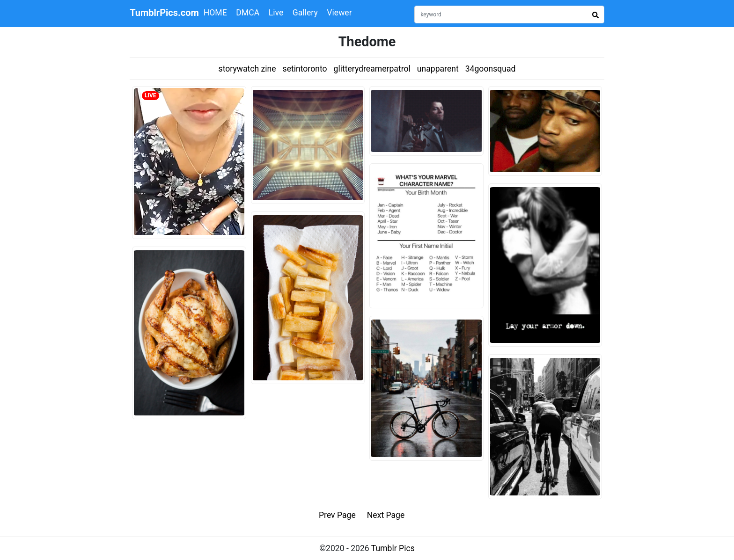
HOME (215, 13)
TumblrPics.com (164, 13)
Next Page (386, 515)
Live (276, 13)
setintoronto (305, 69)
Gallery (305, 13)
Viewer (339, 13)
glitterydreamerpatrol (372, 69)
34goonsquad (491, 69)
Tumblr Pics (393, 548)
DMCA (248, 13)
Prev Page (337, 515)
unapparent (438, 69)
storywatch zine (247, 69)
